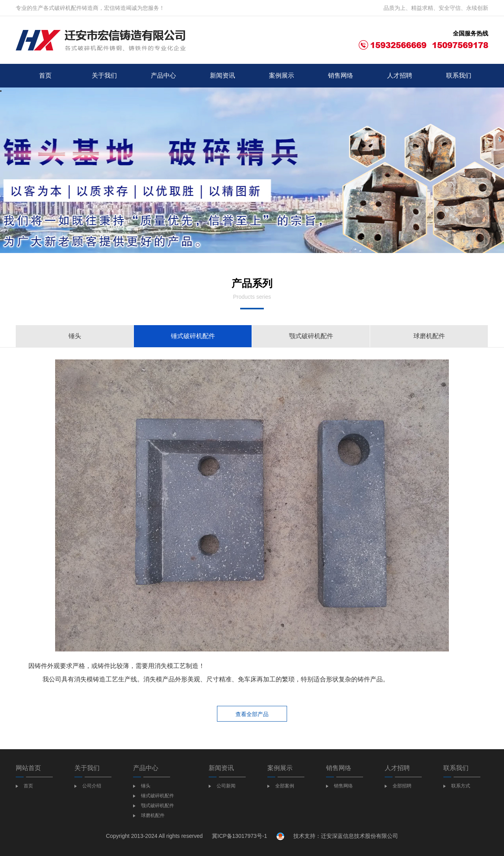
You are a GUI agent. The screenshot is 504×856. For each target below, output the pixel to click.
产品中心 (163, 75)
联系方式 (461, 786)
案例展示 (282, 75)
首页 (45, 75)
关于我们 (104, 75)
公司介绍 (92, 786)
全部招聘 (402, 786)
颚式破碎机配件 (311, 336)
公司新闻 (226, 786)
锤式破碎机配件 (193, 336)
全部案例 (285, 786)
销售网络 (341, 75)
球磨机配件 (429, 336)
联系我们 (459, 75)
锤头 (75, 336)
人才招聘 (400, 75)
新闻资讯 (222, 75)
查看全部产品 (252, 714)
